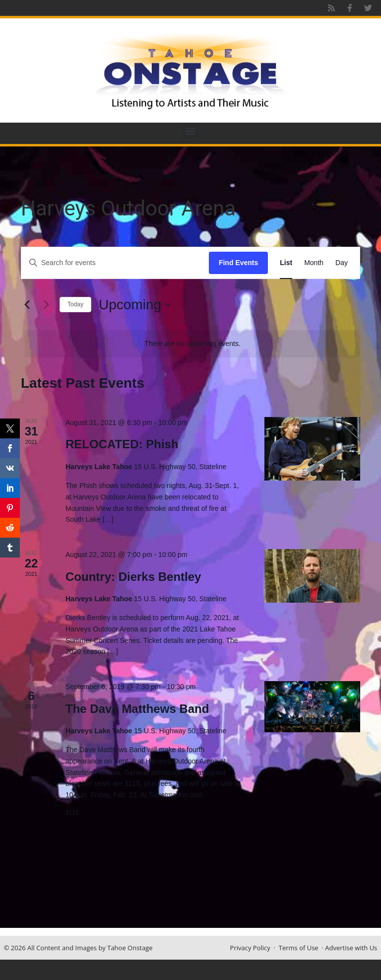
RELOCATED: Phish (122, 444)
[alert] (192, 344)
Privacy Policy (250, 948)
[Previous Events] (27, 305)
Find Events (238, 263)
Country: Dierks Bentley (133, 577)
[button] (191, 131)
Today (75, 304)
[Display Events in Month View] (314, 263)
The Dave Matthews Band (137, 709)
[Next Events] (46, 305)
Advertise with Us (351, 948)
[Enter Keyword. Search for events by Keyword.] (115, 263)
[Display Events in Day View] (342, 263)
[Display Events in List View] (286, 263)
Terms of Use (299, 948)
